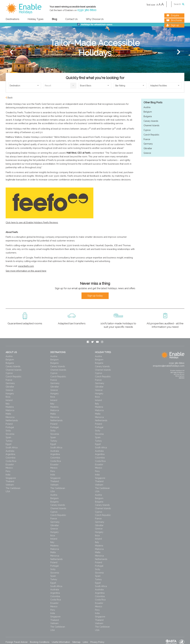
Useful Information (61, 642)
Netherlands (12, 420)
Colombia (10, 458)
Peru (8, 471)
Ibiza (8, 397)
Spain (8, 437)
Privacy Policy (97, 642)
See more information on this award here (26, 271)
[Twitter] (92, 342)
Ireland (9, 400)
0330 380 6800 (87, 10)
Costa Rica (11, 461)
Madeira (10, 407)
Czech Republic (151, 135)
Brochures (174, 20)
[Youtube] (97, 342)
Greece (147, 153)
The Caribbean (13, 488)
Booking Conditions (40, 642)
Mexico (9, 468)
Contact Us (71, 19)
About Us (11, 352)
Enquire (172, 16)
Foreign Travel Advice (17, 642)
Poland (9, 424)
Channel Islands (151, 125)
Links (85, 642)
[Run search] (183, 4)
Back (9, 98)
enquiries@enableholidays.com (169, 366)
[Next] (179, 52)
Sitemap (76, 642)
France (147, 139)
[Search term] (178, 4)
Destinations (12, 19)
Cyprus (147, 130)
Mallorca (10, 410)
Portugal (10, 427)
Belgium (148, 112)
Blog (54, 19)
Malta (8, 414)
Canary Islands (151, 121)
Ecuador (10, 464)
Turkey (9, 441)
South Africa (12, 447)
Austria (147, 107)
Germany (148, 144)
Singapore (11, 478)
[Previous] (11, 52)
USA (8, 491)
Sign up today (95, 296)
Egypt (8, 444)
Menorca (10, 417)
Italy (8, 404)
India (8, 475)
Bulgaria (148, 116)
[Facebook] (88, 342)
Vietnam (10, 485)
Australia (10, 451)
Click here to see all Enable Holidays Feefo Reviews (32, 222)
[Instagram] (102, 342)
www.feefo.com (26, 266)
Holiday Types (36, 19)
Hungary (10, 393)
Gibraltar (148, 148)
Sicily (8, 430)
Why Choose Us (95, 19)
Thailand (10, 481)
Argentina (10, 454)
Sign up (172, 25)
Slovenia (10, 434)
